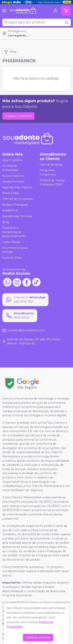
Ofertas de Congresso (18, 199)
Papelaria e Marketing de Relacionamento (14, 232)
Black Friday (11, 193)
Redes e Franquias (15, 205)
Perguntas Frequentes (48, 173)
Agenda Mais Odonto (17, 187)
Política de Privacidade (10, 168)
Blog (6, 222)
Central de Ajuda (51, 165)
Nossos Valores (13, 176)
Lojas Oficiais (11, 242)
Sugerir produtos (18, 116)
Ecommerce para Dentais (15, 250)
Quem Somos (12, 160)
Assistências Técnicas (17, 216)
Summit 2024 (12, 258)
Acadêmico (10, 210)
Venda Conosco (13, 182)
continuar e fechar (38, 637)
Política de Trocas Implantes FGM (52, 182)
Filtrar (11, 52)
